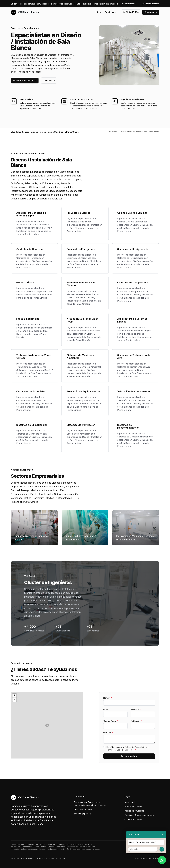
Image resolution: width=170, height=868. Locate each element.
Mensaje (108, 733)
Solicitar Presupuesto (25, 80)
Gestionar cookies (150, 4)
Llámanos (49, 80)
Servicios (111, 12)
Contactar (151, 12)
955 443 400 (131, 12)
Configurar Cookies (133, 819)
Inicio (98, 12)
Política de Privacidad (134, 747)
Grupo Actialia (153, 858)
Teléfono (136, 709)
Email (107, 709)
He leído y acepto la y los (127, 748)
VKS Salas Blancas (25, 12)
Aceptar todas (129, 4)
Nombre (108, 698)
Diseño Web (139, 858)
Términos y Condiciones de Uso (121, 750)
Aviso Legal (130, 802)
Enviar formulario (129, 756)
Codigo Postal (111, 721)
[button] (47, 725)
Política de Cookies (133, 806)
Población (136, 721)
